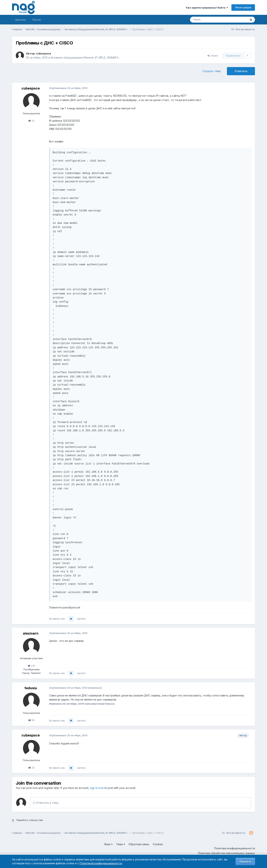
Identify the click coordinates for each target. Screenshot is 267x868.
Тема (121, 844)
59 (31, 720)
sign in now (97, 788)
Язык (108, 844)
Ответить (241, 71)
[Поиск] (208, 20)
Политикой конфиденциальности (101, 863)
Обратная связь (139, 844)
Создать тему (212, 71)
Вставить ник (57, 619)
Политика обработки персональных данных (226, 853)
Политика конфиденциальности (235, 848)
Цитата (81, 619)
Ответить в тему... (47, 803)
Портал (37, 20)
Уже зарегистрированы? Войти (207, 8)
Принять (245, 861)
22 (31, 121)
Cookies (158, 844)
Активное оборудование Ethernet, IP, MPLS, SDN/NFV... (85, 58)
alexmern (31, 633)
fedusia (31, 688)
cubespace (43, 53)
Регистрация (243, 7)
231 (31, 666)
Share (213, 56)
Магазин (20, 20)
